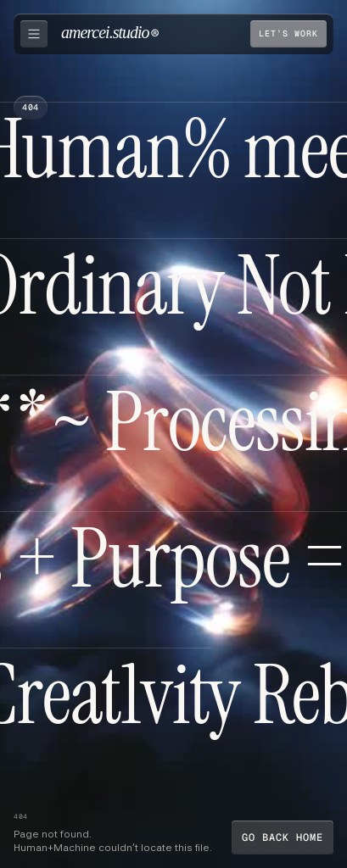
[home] (110, 34)
